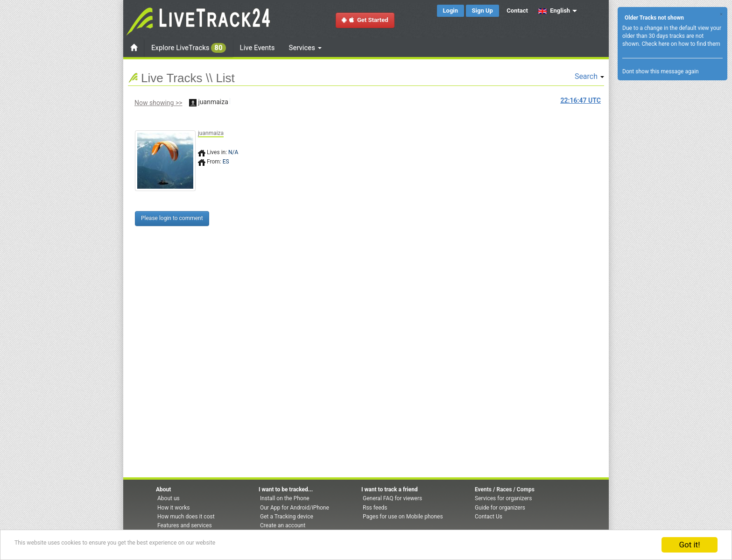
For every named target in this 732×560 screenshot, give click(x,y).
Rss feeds (375, 508)
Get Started (365, 20)
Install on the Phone (285, 498)
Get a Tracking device (287, 517)
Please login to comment (172, 218)
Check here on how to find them (681, 44)
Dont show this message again (661, 71)
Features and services (185, 525)
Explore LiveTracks (189, 48)
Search (589, 76)
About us (169, 498)
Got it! (689, 545)
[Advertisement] (406, 181)
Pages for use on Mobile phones (403, 517)
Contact (517, 11)
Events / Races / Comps (505, 489)
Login (451, 11)
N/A (233, 152)
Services (305, 48)
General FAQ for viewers (392, 498)
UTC (581, 100)
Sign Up (482, 11)
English (554, 11)
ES (226, 162)
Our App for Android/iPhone (295, 508)
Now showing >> (158, 103)
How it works (173, 508)
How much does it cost (186, 517)
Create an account (283, 525)
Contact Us (489, 517)
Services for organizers (503, 498)
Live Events (257, 48)
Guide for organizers (500, 508)
